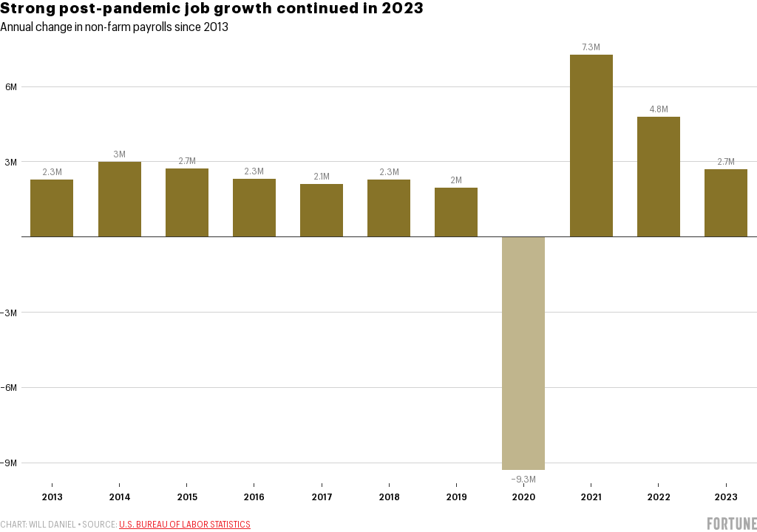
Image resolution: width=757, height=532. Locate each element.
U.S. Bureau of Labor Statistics (185, 525)
